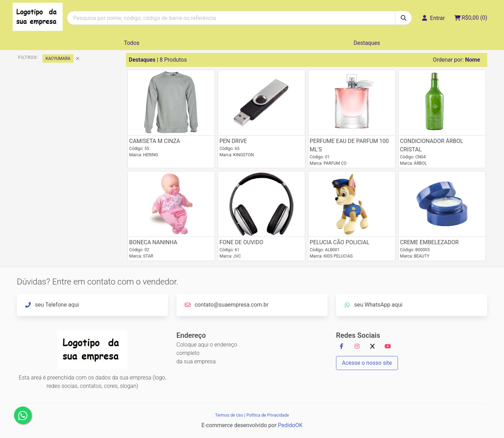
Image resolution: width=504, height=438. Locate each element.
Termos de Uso (229, 415)
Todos (132, 43)
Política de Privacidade (268, 415)
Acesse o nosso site (367, 363)
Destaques (367, 43)
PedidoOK (290, 425)
